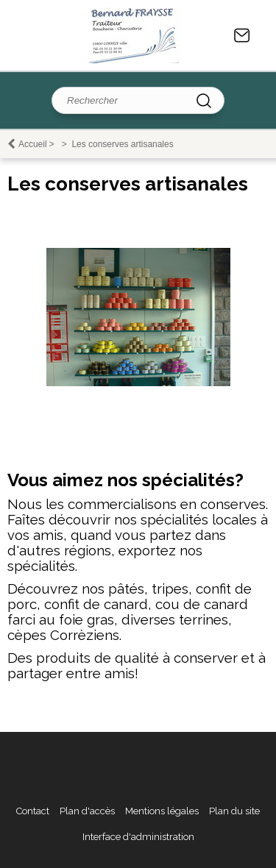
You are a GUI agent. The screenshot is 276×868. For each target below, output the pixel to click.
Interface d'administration (138, 837)
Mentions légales (162, 811)
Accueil (33, 144)
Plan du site (234, 811)
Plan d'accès (87, 811)
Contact (242, 35)
